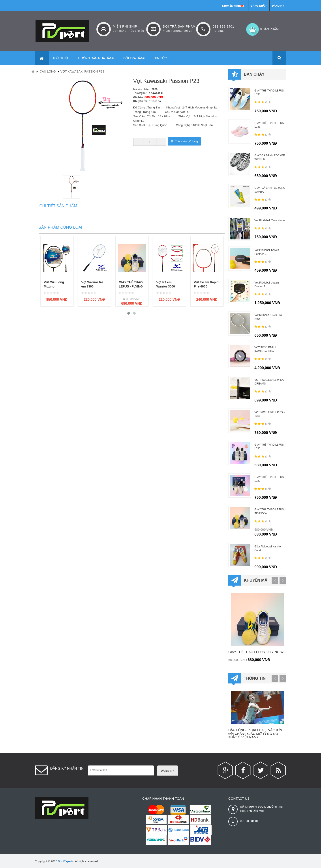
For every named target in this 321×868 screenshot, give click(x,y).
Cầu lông (48, 71)
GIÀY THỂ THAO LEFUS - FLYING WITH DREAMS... (131, 287)
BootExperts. (66, 861)
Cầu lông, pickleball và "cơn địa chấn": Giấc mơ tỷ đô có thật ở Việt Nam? (255, 734)
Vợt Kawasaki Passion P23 (82, 71)
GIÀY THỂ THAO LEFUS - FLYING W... (257, 652)
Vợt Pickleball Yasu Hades (270, 220)
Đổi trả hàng (134, 58)
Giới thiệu (61, 58)
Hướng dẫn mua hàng (96, 58)
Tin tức (161, 58)
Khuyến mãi (230, 6)
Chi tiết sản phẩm (58, 206)
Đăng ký (278, 6)
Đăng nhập (259, 6)
